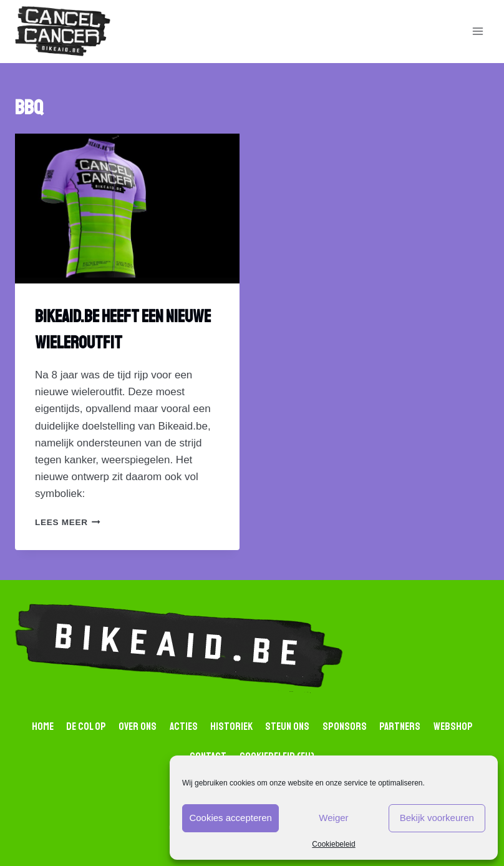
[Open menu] (477, 32)
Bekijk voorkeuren (437, 818)
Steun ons (287, 726)
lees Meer (68, 522)
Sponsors (345, 726)
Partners (400, 726)
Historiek (231, 726)
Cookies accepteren (230, 818)
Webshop (453, 726)
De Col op (86, 726)
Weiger (333, 818)
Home (43, 726)
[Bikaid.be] (63, 32)
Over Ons (138, 726)
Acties (184, 726)
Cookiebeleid (333, 844)
